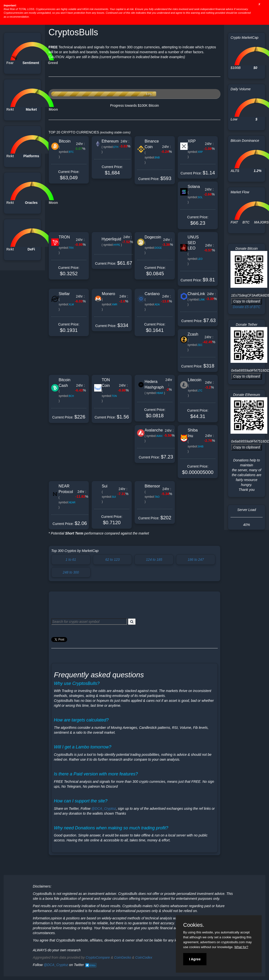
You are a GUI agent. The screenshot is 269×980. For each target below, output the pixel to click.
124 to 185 (154, 560)
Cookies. (194, 925)
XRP (192, 141)
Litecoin (195, 380)
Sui (105, 486)
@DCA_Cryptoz (104, 809)
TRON (64, 237)
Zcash (193, 334)
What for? (241, 947)
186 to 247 (196, 560)
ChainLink (196, 294)
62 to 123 (112, 560)
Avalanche (154, 430)
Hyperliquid (111, 239)
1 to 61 (71, 560)
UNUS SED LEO (193, 243)
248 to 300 (71, 572)
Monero (108, 294)
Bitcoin (65, 141)
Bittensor (152, 486)
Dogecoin (153, 237)
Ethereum (110, 141)
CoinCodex (144, 957)
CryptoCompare (98, 957)
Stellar (64, 294)
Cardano (152, 294)
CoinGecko (122, 957)
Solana (194, 187)
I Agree (195, 959)
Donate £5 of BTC (247, 307)
